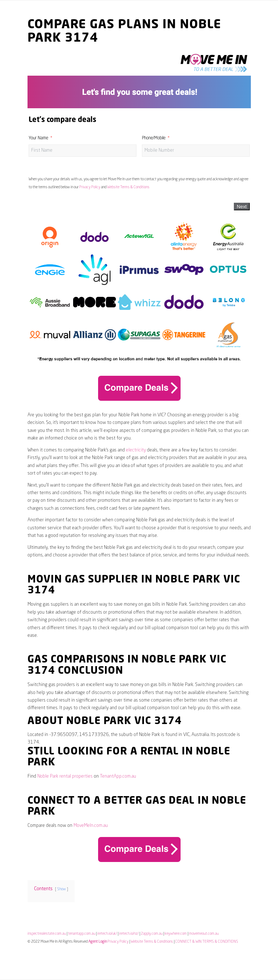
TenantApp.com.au (118, 776)
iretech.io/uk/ (107, 934)
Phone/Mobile (154, 138)
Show (62, 889)
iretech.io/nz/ (129, 934)
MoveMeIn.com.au (91, 826)
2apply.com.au (152, 934)
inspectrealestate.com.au (47, 934)
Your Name (38, 138)
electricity (136, 450)
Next (242, 207)
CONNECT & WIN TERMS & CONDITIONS (207, 942)
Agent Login (98, 942)
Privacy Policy (90, 187)
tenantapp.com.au (82, 934)
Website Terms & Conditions (128, 187)
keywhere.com (176, 934)
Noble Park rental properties (65, 776)
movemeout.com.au (204, 934)
